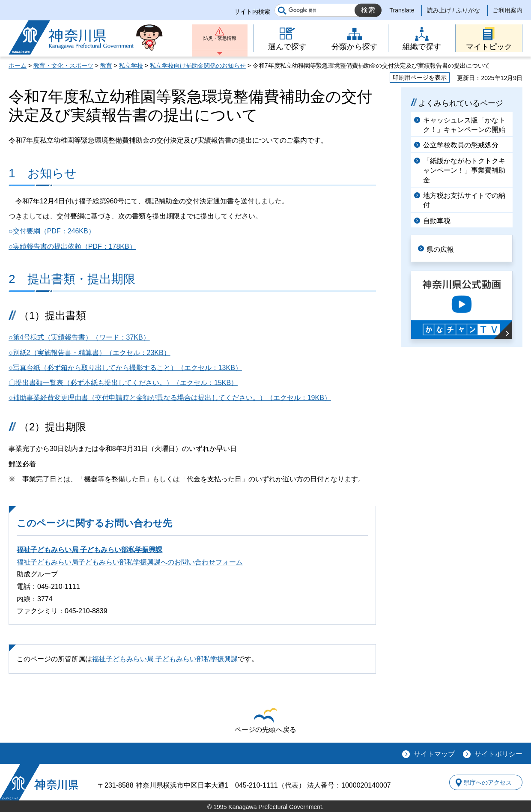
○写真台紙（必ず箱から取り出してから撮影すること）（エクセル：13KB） (125, 368)
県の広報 (446, 248)
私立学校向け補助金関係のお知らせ (198, 66)
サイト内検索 (252, 12)
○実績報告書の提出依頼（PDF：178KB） (72, 246)
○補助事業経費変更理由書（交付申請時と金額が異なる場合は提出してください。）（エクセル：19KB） (170, 398)
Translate (402, 10)
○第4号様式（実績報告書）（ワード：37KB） (79, 337)
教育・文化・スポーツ (63, 66)
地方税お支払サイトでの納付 (464, 200)
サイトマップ (434, 754)
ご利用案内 (507, 10)
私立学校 (131, 66)
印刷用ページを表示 (420, 78)
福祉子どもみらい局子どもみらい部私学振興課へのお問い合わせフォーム (130, 562)
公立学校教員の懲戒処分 (461, 145)
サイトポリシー (498, 754)
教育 (106, 66)
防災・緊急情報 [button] (220, 42)
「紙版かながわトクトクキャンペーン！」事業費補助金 (464, 170)
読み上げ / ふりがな (453, 10)
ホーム (18, 66)
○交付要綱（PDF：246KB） (52, 231)
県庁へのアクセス (483, 782)
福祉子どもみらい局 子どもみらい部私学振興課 (89, 550)
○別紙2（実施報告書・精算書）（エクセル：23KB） (89, 353)
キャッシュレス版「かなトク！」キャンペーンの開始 (464, 125)
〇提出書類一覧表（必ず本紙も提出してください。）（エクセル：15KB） (123, 383)
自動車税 (437, 221)
